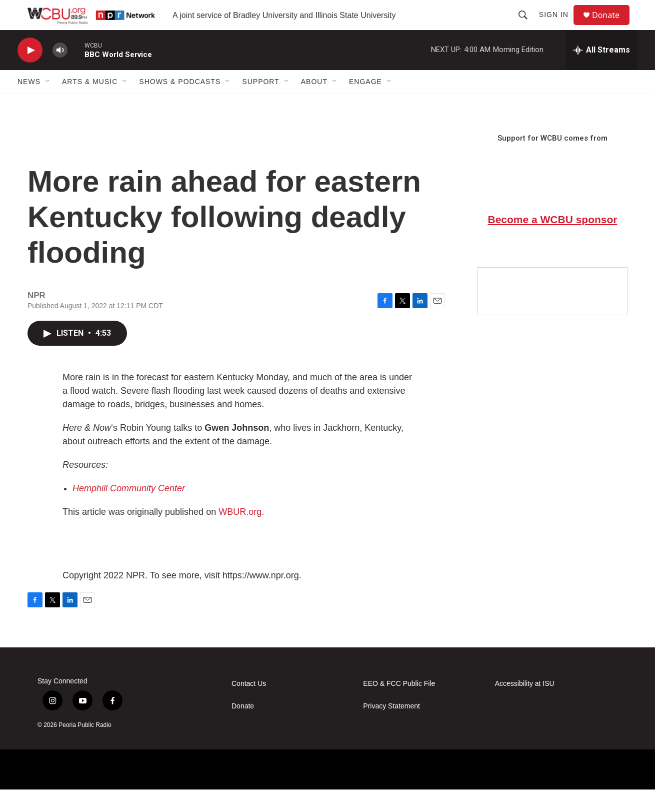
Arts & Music (90, 104)
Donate (612, 26)
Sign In (558, 26)
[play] (30, 73)
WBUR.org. (241, 534)
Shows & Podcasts (180, 104)
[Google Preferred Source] (552, 314)
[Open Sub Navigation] (48, 104)
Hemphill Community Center (129, 511)
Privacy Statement (391, 729)
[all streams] (602, 73)
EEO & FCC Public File (399, 706)
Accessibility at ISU (525, 706)
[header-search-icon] (527, 26)
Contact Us (249, 706)
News (29, 104)
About (314, 104)
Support (260, 104)
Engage (365, 104)
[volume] (60, 73)
